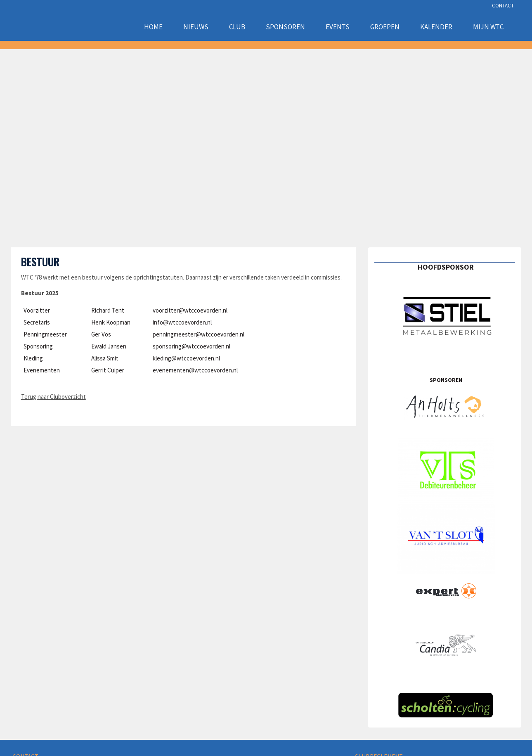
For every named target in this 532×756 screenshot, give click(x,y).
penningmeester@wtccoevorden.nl (199, 334)
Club (237, 27)
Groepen (385, 27)
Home (153, 27)
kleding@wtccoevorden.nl (186, 358)
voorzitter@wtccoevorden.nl (190, 310)
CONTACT (503, 6)
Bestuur (40, 262)
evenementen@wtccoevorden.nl (195, 370)
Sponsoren (285, 27)
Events (338, 27)
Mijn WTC (488, 27)
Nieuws (196, 27)
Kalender (436, 27)
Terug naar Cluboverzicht (53, 397)
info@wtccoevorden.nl (182, 322)
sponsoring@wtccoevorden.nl (192, 346)
